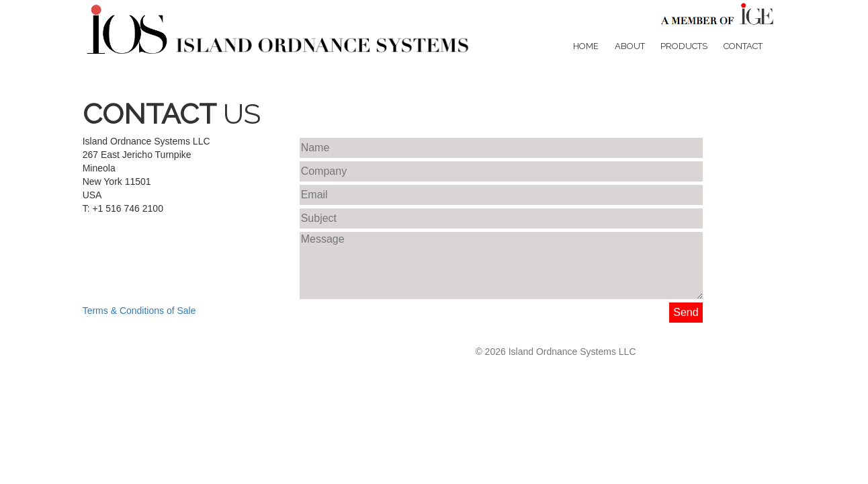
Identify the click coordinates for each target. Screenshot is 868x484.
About (630, 46)
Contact (743, 46)
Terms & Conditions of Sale (139, 311)
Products (684, 46)
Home (586, 46)
